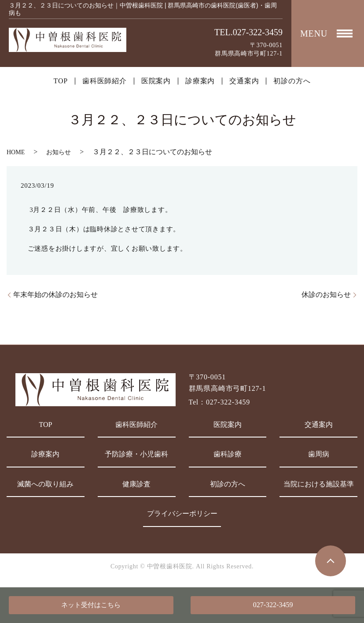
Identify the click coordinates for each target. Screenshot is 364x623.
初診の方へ (292, 81)
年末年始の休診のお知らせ (55, 295)
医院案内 (156, 81)
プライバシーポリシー (182, 514)
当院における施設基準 (319, 484)
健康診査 (136, 484)
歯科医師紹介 (105, 81)
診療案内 (200, 81)
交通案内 (244, 81)
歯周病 (319, 454)
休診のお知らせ (326, 295)
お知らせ (59, 152)
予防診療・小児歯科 (136, 454)
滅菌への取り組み (45, 484)
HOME (16, 152)
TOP (61, 81)
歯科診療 (228, 454)
